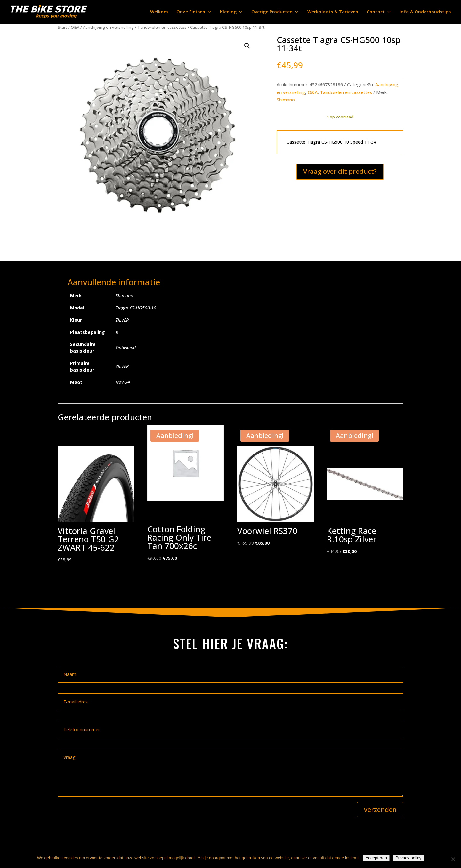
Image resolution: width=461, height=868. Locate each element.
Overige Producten (272, 12)
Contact (376, 12)
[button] (247, 46)
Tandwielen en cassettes (162, 27)
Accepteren (376, 858)
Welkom (159, 12)
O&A (75, 27)
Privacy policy (408, 858)
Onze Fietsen (191, 12)
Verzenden (380, 810)
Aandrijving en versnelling (108, 27)
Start (62, 27)
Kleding (228, 12)
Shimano (286, 100)
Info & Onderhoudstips (425, 12)
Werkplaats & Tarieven (333, 12)
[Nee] (453, 859)
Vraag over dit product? (340, 171)
